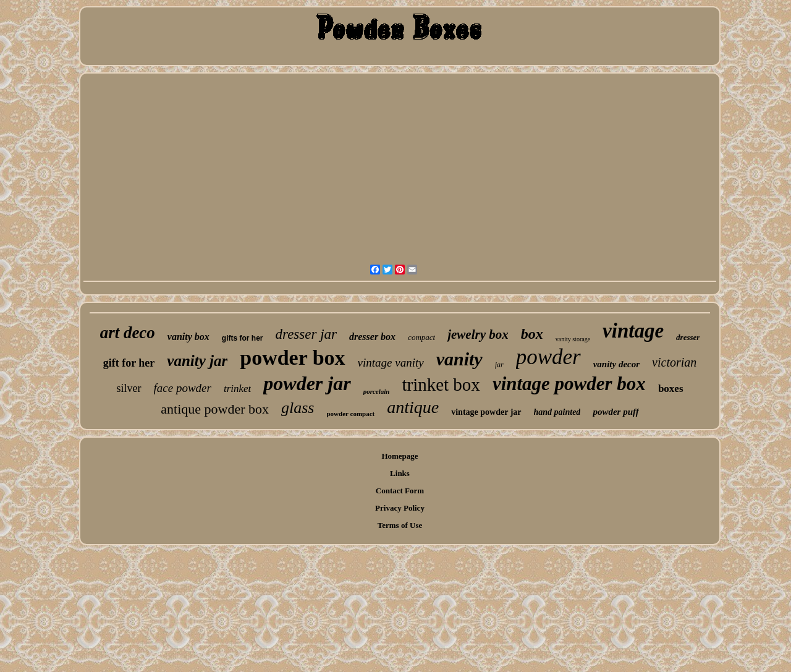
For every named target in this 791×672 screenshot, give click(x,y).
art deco (128, 333)
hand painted (557, 412)
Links (400, 473)
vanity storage (573, 339)
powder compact (351, 414)
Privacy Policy (400, 508)
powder (548, 357)
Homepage (400, 456)
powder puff (615, 412)
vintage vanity (391, 363)
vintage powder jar (486, 412)
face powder (183, 388)
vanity (459, 359)
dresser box (372, 337)
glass (298, 408)
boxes (671, 389)
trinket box (441, 385)
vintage (633, 331)
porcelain (377, 391)
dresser (688, 337)
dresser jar (306, 334)
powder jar (307, 383)
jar (499, 365)
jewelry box (478, 334)
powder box (292, 358)
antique (413, 407)
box (532, 334)
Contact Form (400, 491)
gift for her (129, 363)
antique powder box (215, 409)
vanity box (188, 337)
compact (421, 337)
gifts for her (243, 338)
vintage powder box (569, 384)
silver (129, 388)
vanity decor (616, 364)
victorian (674, 362)
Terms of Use (400, 525)
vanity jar (197, 361)
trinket (237, 389)
